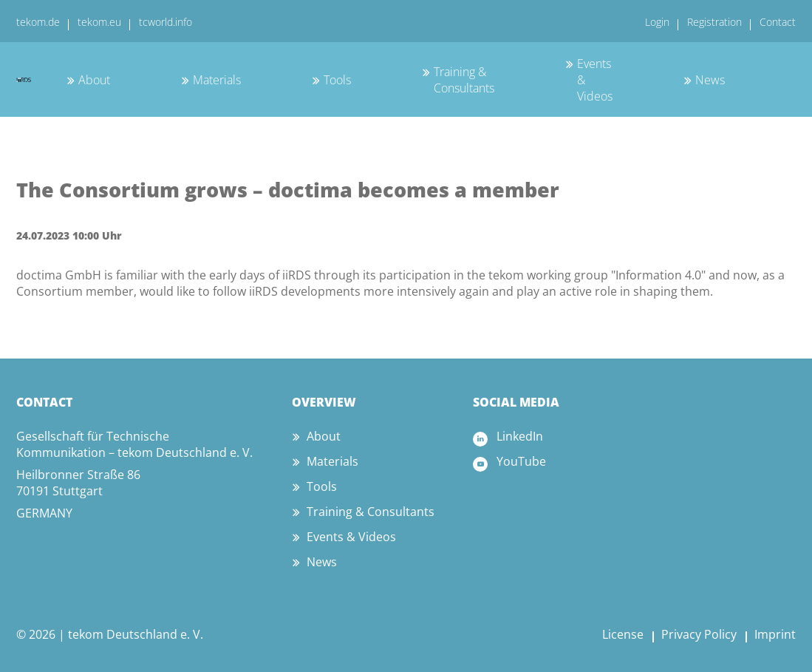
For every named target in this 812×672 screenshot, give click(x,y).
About (94, 80)
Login (657, 22)
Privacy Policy (699, 634)
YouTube (521, 461)
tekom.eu (99, 22)
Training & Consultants (464, 80)
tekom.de (38, 22)
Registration (714, 22)
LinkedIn (520, 436)
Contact (778, 22)
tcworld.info (166, 22)
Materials (217, 80)
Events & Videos (351, 537)
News (710, 80)
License (623, 634)
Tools (337, 80)
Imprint (775, 634)
